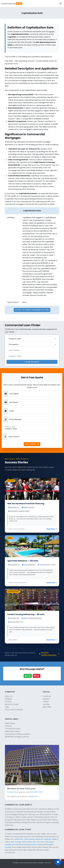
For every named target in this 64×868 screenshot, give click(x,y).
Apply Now (32, 444)
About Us (9, 696)
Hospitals (47, 839)
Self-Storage (16, 842)
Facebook (47, 696)
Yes (28, 676)
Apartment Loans (12, 731)
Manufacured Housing (21, 845)
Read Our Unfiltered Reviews (49, 654)
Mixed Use (31, 842)
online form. (33, 796)
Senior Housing (37, 845)
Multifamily (19, 839)
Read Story (52, 529)
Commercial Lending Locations (18, 734)
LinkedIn (46, 699)
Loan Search (32, 362)
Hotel (24, 842)
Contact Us (12, 792)
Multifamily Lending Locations (17, 737)
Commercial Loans (13, 729)
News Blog (47, 707)
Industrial (39, 839)
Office (26, 839)
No (37, 676)
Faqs (7, 707)
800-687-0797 (36, 792)
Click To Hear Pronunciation (32, 310)
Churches (40, 842)
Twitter (46, 702)
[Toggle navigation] (60, 3)
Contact (8, 702)
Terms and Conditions (14, 710)
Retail (32, 839)
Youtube (46, 704)
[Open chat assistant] (58, 862)
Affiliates (8, 699)
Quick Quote (10, 723)
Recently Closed (12, 704)
